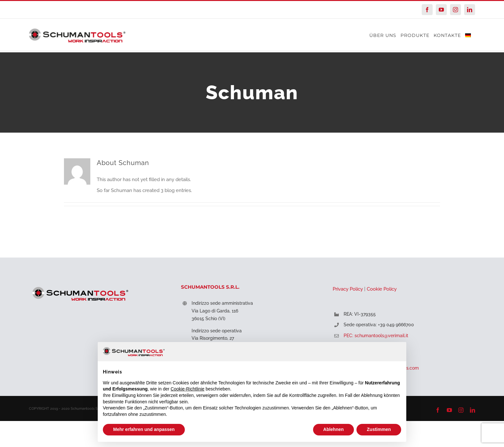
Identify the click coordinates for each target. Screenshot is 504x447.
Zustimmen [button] (379, 429)
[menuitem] (468, 35)
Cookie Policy (382, 289)
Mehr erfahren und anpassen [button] (144, 429)
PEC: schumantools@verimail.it (376, 336)
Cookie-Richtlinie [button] (188, 389)
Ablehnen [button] (334, 429)
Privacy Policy (348, 289)
